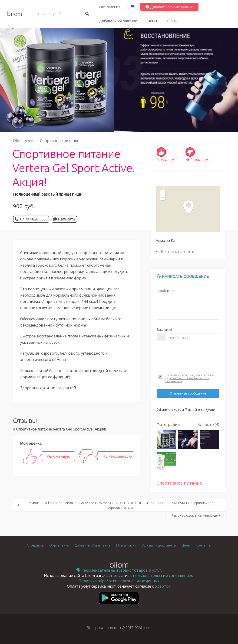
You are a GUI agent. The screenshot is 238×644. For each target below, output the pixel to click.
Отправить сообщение (188, 393)
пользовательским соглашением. (164, 576)
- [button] (163, 197)
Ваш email (165, 329)
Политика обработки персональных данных (119, 581)
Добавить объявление (118, 21)
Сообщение (166, 291)
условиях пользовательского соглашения (187, 380)
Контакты (203, 545)
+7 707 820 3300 (34, 219)
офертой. (163, 586)
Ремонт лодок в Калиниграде (195, 515)
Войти (172, 21)
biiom (15, 14)
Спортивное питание (60, 141)
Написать (64, 219)
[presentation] (188, 356)
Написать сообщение (183, 277)
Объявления (110, 7)
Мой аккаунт (126, 545)
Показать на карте (177, 252)
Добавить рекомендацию (169, 7)
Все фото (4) (208, 424)
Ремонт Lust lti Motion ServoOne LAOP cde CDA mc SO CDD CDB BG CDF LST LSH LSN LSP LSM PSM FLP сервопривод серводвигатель (121, 505)
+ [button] (163, 193)
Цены (152, 21)
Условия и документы (159, 545)
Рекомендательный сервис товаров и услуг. (119, 570)
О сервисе (35, 545)
